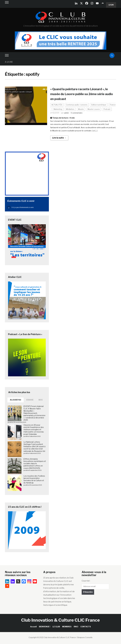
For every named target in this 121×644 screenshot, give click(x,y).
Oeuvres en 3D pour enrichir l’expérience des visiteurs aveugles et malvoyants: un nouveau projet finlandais (34, 430)
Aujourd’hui (16, 400)
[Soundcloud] (103, 3)
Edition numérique (99, 105)
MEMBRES (67, 627)
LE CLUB (56, 627)
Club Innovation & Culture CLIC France (60, 620)
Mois (41, 400)
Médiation (70, 109)
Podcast (107, 109)
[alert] (27, 207)
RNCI (76, 627)
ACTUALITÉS (57, 105)
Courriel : (86, 581)
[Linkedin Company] (76, 3)
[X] (81, 3)
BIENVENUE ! (45, 627)
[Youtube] (97, 3)
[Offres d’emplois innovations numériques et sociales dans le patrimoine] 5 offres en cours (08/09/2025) (35, 464)
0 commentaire (78, 113)
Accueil (33, 627)
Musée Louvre (94, 109)
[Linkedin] (13, 581)
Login (111, 5)
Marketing (58, 109)
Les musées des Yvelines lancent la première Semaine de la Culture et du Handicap (34, 479)
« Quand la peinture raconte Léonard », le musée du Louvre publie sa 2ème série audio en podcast (83, 94)
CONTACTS (86, 627)
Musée (81, 109)
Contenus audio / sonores (77, 105)
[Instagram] (92, 3)
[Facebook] (87, 3)
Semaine (30, 400)
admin (67, 113)
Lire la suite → (59, 138)
